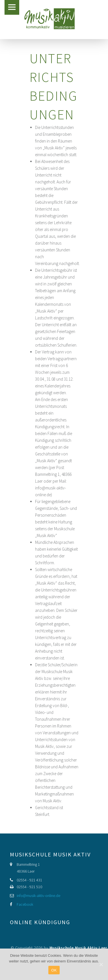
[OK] (101, 964)
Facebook (25, 904)
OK (54, 970)
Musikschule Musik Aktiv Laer (78, 948)
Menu (12, 7)
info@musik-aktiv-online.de (38, 896)
